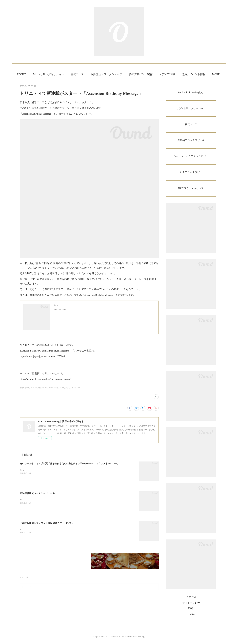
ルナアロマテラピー (191, 174)
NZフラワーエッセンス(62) (54, 388)
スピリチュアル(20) (72, 388)
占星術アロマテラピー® (191, 141)
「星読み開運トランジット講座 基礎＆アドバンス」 (47, 523)
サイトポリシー (191, 605)
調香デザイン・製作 (156, 74)
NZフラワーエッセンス (191, 190)
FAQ (191, 610)
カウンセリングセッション (63, 74)
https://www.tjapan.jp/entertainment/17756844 (43, 356)
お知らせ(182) (25, 388)
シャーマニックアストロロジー (191, 158)
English (191, 616)
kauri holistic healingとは (191, 92)
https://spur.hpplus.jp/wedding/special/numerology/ (45, 379)
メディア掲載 (182, 74)
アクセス (191, 599)
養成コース (92, 74)
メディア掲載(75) (37, 388)
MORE (201, 74)
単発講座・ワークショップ (121, 74)
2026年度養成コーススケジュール (37, 493)
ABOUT (36, 74)
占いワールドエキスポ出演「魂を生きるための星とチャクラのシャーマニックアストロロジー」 (70, 464)
